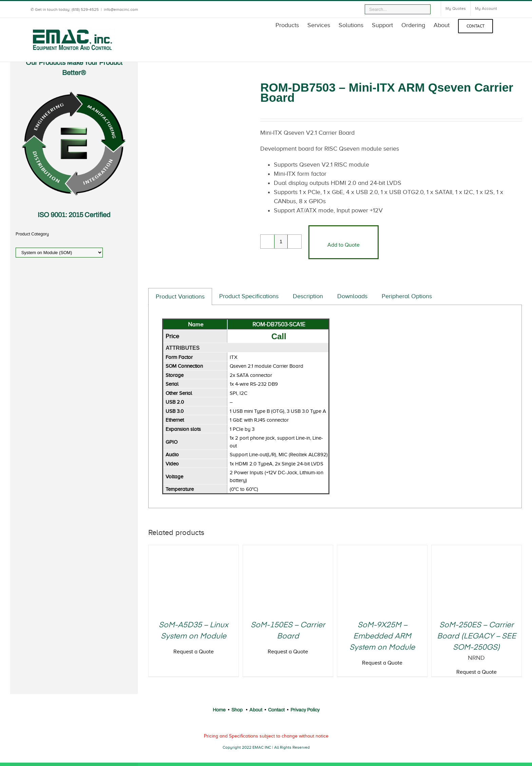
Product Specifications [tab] (249, 296)
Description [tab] (308, 296)
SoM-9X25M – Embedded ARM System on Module (382, 636)
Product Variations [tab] (180, 296)
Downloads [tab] (352, 296)
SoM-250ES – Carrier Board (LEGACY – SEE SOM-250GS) (477, 636)
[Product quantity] (281, 242)
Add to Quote (344, 245)
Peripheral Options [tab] (407, 296)
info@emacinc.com (121, 9)
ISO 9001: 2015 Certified (74, 215)
